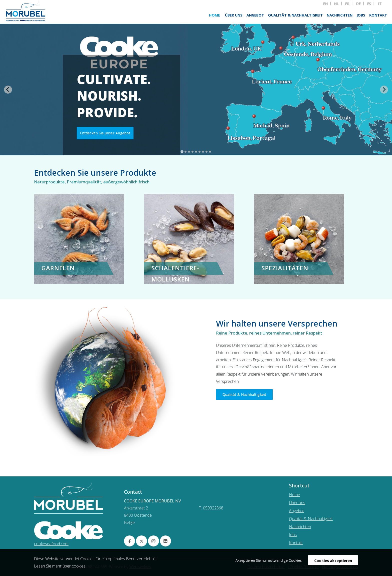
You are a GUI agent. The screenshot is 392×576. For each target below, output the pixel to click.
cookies (79, 566)
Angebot (255, 15)
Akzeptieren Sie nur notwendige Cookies (269, 560)
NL (336, 4)
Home (214, 15)
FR (347, 4)
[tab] (182, 152)
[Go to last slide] (8, 90)
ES (369, 4)
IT (380, 4)
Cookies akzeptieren (333, 561)
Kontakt (378, 15)
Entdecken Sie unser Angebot (105, 136)
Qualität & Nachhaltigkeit (295, 15)
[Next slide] (384, 90)
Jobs (361, 15)
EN (325, 4)
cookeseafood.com (51, 544)
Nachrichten (340, 15)
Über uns (234, 15)
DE (358, 4)
